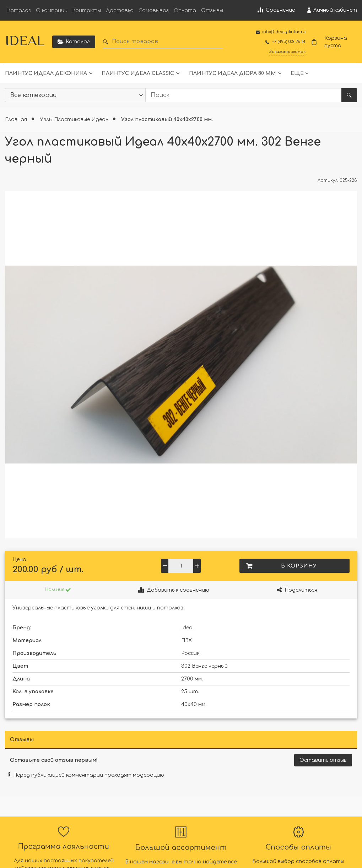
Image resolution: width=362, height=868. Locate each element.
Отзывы (212, 10)
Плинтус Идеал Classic (138, 73)
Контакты (87, 10)
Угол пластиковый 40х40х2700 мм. (167, 120)
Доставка (120, 10)
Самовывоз (154, 10)
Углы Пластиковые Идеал (75, 120)
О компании (52, 10)
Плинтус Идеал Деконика (46, 73)
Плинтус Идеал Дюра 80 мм (233, 73)
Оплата (185, 10)
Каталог (19, 10)
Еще (297, 73)
